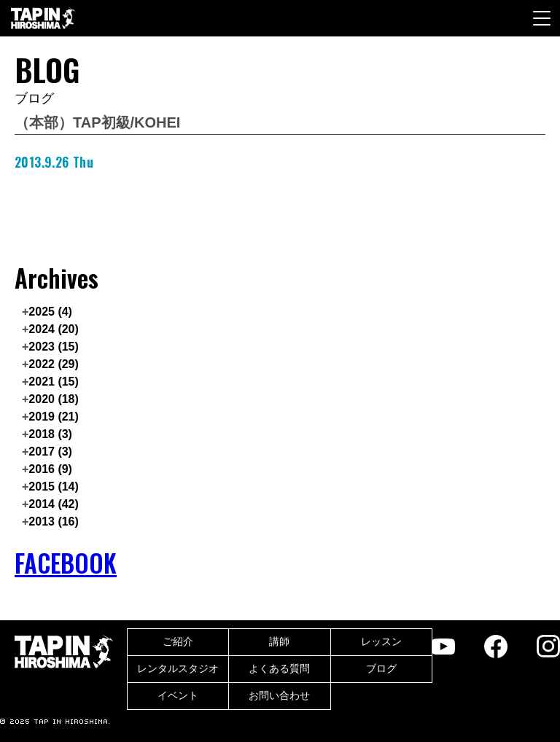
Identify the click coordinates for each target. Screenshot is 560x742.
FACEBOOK (66, 563)
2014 (54, 504)
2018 (50, 434)
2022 (54, 364)
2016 (50, 469)
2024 (54, 329)
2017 (50, 452)
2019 (54, 417)
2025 (50, 312)
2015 (54, 487)
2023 (54, 347)
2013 (54, 522)
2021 (54, 382)
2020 (54, 399)
